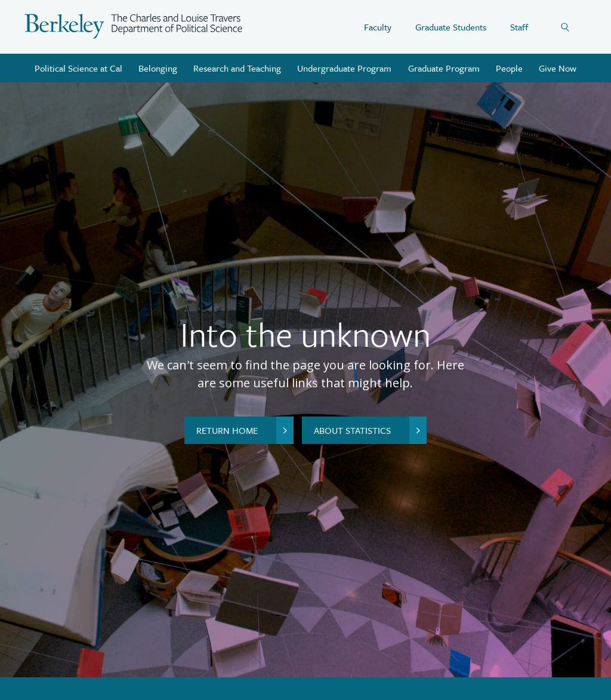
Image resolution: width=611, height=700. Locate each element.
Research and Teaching (237, 68)
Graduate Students (451, 27)
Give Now (558, 68)
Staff (519, 27)
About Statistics (370, 430)
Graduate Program (444, 68)
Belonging (158, 68)
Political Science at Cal (78, 68)
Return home (245, 430)
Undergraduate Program (344, 68)
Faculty (378, 27)
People (509, 68)
